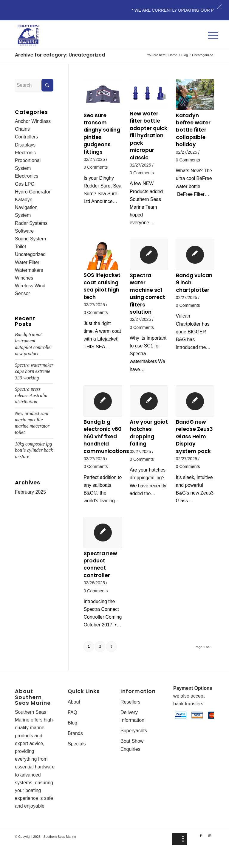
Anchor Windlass (33, 121)
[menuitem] (211, 29)
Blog (72, 741)
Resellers (130, 720)
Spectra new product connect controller (100, 574)
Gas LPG (25, 184)
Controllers (26, 137)
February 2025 (30, 494)
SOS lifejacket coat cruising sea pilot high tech (102, 287)
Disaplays (25, 145)
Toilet (20, 247)
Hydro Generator (33, 192)
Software (24, 232)
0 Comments (96, 168)
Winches (24, 279)
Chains (22, 129)
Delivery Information (132, 734)
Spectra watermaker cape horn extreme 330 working (34, 373)
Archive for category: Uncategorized (60, 55)
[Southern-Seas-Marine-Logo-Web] (28, 35)
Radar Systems (31, 224)
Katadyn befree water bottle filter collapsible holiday (193, 130)
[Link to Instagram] (210, 855)
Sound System (30, 240)
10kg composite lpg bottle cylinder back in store (34, 452)
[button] (219, 7)
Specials (77, 762)
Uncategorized (30, 255)
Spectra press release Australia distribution (31, 397)
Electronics (27, 177)
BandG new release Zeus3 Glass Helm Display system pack (195, 438)
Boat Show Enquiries (132, 763)
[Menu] (212, 29)
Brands (75, 752)
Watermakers (29, 271)
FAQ (72, 730)
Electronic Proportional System (28, 161)
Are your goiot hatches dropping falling (149, 434)
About (74, 720)
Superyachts (134, 749)
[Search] (34, 85)
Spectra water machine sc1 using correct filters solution (148, 294)
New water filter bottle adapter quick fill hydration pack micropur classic (149, 136)
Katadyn (24, 200)
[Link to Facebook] (201, 855)
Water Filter (27, 263)
